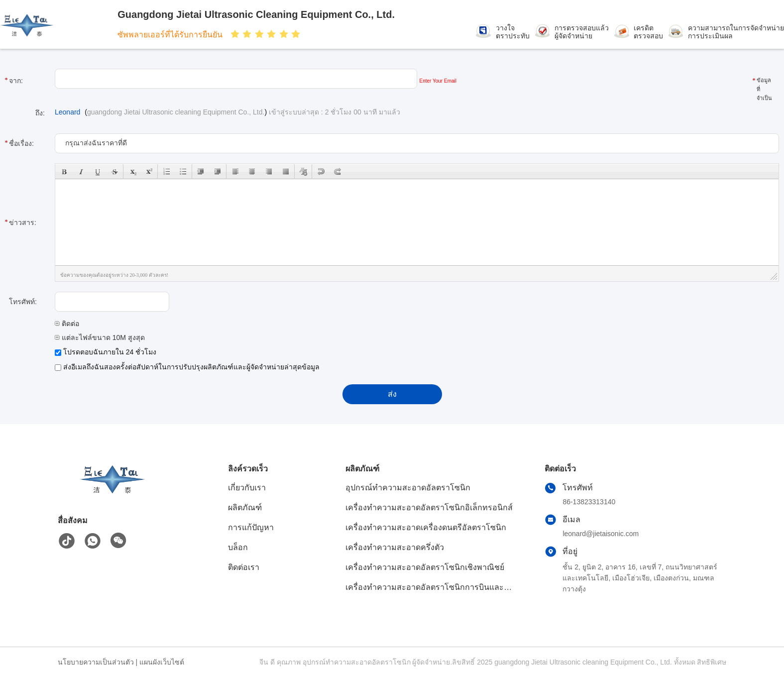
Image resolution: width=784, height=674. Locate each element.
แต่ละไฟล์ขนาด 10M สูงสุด (100, 337)
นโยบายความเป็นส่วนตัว (96, 662)
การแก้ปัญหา (251, 527)
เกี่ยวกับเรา (247, 488)
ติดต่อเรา (244, 567)
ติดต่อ (67, 324)
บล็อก (238, 547)
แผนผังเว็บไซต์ (162, 662)
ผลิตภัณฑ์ (245, 507)
